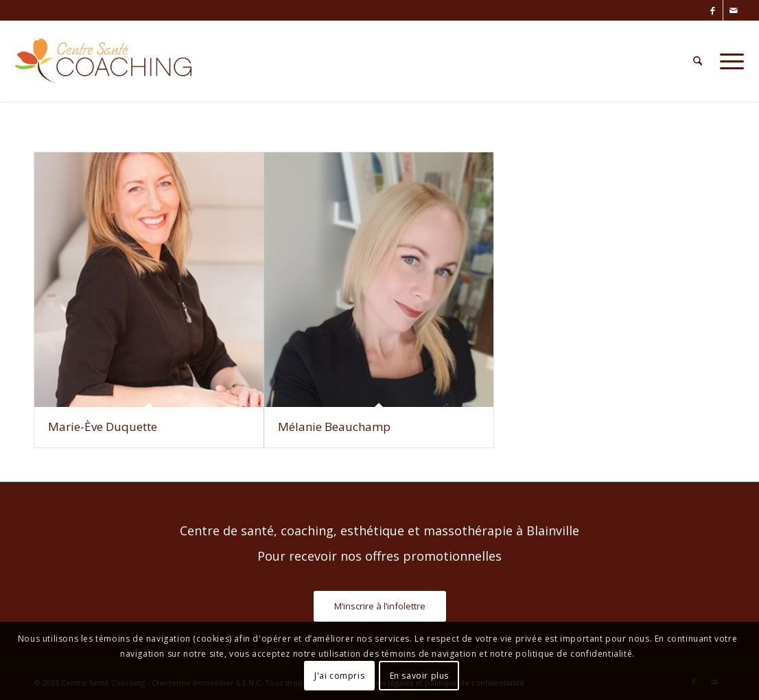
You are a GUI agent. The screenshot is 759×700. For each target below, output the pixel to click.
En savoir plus (419, 676)
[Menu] (727, 61)
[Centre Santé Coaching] (103, 61)
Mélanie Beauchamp (334, 427)
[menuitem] (698, 61)
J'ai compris (339, 676)
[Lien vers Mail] (734, 10)
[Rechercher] (698, 61)
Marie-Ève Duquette (103, 427)
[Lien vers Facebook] (713, 10)
